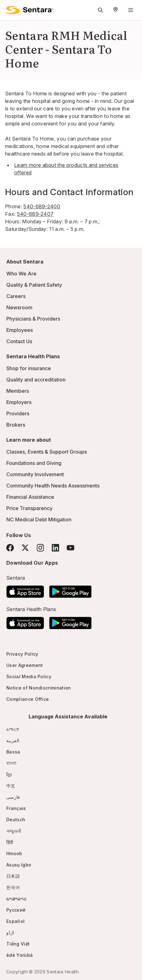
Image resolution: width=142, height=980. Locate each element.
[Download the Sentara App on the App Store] (25, 590)
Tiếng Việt (18, 944)
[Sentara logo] (29, 10)
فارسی (13, 797)
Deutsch (16, 820)
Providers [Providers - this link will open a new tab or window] (18, 413)
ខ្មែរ (9, 774)
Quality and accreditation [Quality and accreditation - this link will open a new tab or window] (36, 380)
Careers (16, 296)
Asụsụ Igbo (19, 865)
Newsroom (19, 307)
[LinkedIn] (55, 548)
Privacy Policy (22, 654)
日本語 (13, 876)
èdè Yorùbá (20, 955)
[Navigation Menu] (131, 10)
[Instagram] (40, 548)
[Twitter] (25, 548)
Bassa (13, 752)
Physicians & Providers (33, 319)
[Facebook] (10, 548)
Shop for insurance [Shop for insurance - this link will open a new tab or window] (29, 368)
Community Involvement (35, 474)
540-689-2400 (42, 206)
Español (15, 921)
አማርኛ (13, 729)
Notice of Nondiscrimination (39, 688)
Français (16, 808)
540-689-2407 (35, 214)
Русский (16, 910)
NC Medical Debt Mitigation (39, 519)
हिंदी (10, 842)
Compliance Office (28, 699)
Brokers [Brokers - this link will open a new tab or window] (16, 425)
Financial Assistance (30, 497)
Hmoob (14, 853)
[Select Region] (116, 10)
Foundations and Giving (34, 463)
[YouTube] (71, 548)
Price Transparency (29, 508)
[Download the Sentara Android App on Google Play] (70, 590)
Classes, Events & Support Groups (47, 452)
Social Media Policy (29, 676)
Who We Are (21, 274)
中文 (11, 786)
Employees (20, 330)
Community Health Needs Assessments (53, 486)
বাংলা (11, 763)
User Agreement (25, 665)
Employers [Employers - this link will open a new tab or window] (19, 402)
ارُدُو (10, 932)
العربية (13, 740)
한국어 (13, 887)
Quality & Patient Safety (34, 285)
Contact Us (19, 341)
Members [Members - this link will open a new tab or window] (18, 391)
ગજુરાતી (14, 831)
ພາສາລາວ (16, 899)
